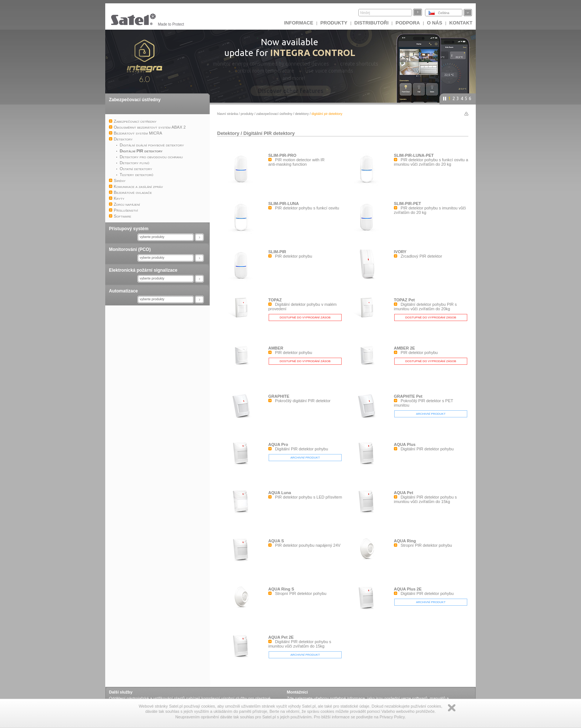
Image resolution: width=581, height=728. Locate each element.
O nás (434, 23)
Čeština (444, 13)
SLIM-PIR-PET (407, 203)
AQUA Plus (405, 444)
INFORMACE (299, 23)
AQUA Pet (404, 493)
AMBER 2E (404, 348)
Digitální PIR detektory (269, 133)
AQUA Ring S (281, 589)
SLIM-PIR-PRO (282, 155)
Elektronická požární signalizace (143, 270)
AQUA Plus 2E (408, 589)
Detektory (302, 114)
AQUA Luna (280, 493)
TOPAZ (275, 300)
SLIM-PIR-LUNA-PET (414, 155)
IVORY (400, 252)
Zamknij (452, 708)
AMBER (276, 348)
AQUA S (276, 541)
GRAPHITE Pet (408, 396)
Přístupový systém (129, 229)
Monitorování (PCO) (130, 249)
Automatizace (123, 291)
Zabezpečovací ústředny (135, 100)
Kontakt (461, 23)
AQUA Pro (278, 444)
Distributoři (371, 23)
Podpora (408, 23)
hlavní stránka (228, 114)
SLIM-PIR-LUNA (284, 203)
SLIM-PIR (277, 252)
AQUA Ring (405, 541)
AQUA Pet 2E (281, 637)
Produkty (334, 23)
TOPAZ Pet (404, 300)
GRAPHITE (279, 396)
